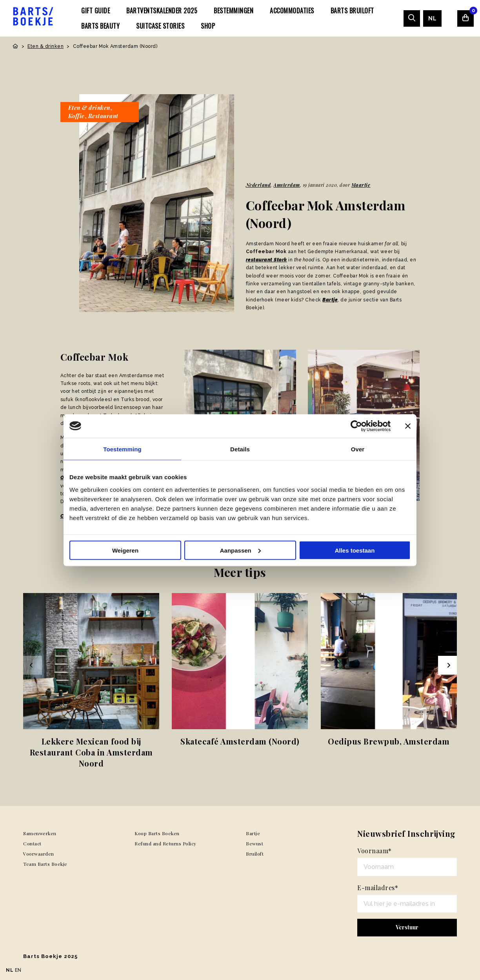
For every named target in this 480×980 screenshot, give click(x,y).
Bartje (330, 300)
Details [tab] (240, 449)
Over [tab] (358, 449)
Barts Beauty (100, 26)
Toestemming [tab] (122, 449)
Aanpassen (240, 550)
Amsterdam (287, 185)
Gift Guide (95, 11)
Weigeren (125, 550)
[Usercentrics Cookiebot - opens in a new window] (356, 426)
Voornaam (375, 851)
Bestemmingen (234, 11)
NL (432, 18)
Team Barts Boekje (45, 864)
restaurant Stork (266, 260)
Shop (208, 26)
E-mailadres (378, 888)
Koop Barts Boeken (157, 833)
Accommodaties (292, 11)
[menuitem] (95, 11)
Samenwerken (40, 833)
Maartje (361, 185)
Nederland (258, 185)
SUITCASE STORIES (160, 26)
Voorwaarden (39, 854)
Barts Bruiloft (352, 11)
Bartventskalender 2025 (162, 11)
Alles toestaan (355, 550)
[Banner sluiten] (408, 426)
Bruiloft (255, 854)
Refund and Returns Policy (165, 843)
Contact (32, 843)
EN (18, 970)
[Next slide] (447, 665)
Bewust (255, 843)
